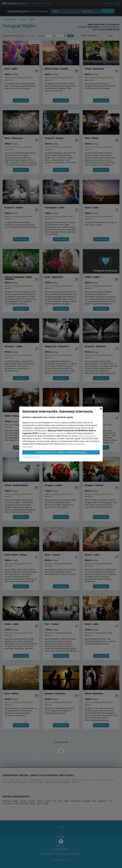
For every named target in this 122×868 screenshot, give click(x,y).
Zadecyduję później (31, 457)
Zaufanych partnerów (56, 433)
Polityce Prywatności (86, 436)
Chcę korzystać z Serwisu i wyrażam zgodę (61, 452)
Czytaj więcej (27, 447)
